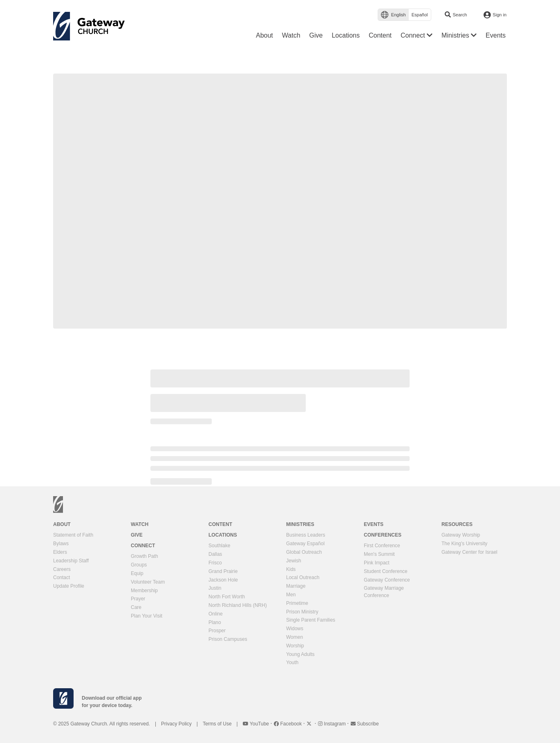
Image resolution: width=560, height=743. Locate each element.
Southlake (219, 546)
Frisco (215, 563)
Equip (137, 573)
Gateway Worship (461, 535)
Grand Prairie (223, 571)
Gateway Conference (387, 580)
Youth (292, 662)
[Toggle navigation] (133, 28)
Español (420, 15)
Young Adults (300, 654)
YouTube (257, 724)
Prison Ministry (302, 612)
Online (216, 614)
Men (291, 595)
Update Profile (69, 586)
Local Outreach (303, 577)
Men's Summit (379, 554)
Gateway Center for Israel (469, 552)
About (62, 524)
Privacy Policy (176, 724)
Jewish (294, 561)
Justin (215, 588)
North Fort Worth (227, 597)
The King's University (464, 544)
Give (137, 535)
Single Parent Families (311, 620)
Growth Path (144, 556)
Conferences (383, 535)
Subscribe (365, 724)
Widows (295, 629)
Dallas (215, 554)
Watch (140, 524)
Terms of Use (217, 724)
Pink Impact (377, 563)
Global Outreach (304, 552)
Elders (60, 552)
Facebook (288, 724)
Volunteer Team (148, 582)
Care (136, 607)
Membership (144, 591)
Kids (291, 569)
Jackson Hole (223, 580)
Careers (62, 569)
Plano (215, 622)
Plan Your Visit (147, 616)
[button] (417, 36)
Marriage (296, 586)
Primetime (297, 603)
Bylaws (61, 544)
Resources (457, 524)
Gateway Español (305, 544)
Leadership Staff (71, 561)
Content (220, 524)
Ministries (300, 524)
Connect (143, 546)
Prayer (138, 599)
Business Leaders (306, 535)
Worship (295, 646)
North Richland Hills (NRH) (238, 605)
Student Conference (386, 571)
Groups (139, 565)
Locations (223, 535)
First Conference (382, 546)
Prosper (217, 631)
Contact (62, 577)
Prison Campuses (228, 639)
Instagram (333, 724)
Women (295, 637)
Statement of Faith (73, 535)
